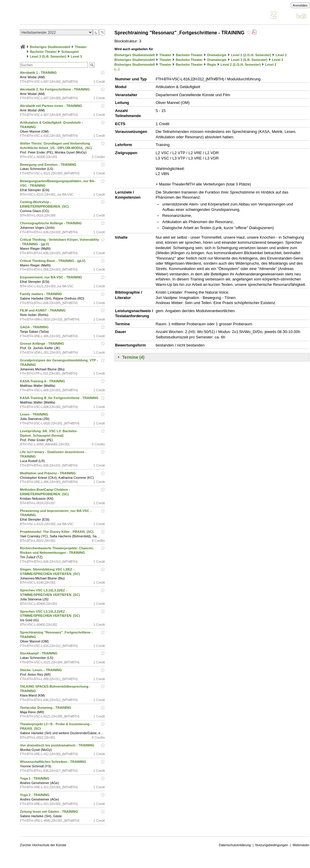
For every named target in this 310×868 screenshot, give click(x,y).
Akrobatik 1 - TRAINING (39, 73)
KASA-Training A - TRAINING (43, 381)
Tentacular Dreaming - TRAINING (46, 708)
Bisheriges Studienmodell (50, 47)
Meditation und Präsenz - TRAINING (48, 473)
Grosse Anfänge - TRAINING (43, 343)
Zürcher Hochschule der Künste (43, 845)
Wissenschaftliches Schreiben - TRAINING (54, 762)
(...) (117, 69)
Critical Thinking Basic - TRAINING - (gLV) (53, 261)
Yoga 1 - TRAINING (35, 778)
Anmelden (300, 5)
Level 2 (281, 55)
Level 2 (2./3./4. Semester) (251, 55)
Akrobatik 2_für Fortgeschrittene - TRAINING (55, 89)
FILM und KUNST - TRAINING (43, 310)
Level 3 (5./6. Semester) (48, 56)
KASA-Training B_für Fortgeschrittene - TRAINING (60, 398)
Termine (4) (133, 357)
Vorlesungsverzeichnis (64, 16)
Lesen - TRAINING (35, 414)
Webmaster (301, 845)
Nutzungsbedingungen (272, 845)
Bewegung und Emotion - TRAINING (49, 165)
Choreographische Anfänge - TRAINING (51, 223)
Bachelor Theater (43, 52)
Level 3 (76, 56)
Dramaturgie (217, 55)
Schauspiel (70, 52)
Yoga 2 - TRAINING (35, 795)
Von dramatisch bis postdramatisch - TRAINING (58, 745)
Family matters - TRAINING (42, 294)
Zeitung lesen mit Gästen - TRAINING (49, 812)
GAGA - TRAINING (35, 327)
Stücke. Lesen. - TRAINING (41, 670)
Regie (212, 65)
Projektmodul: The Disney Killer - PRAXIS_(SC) (57, 532)
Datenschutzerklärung (235, 845)
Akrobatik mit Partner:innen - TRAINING (52, 106)
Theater (81, 47)
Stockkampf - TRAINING (39, 653)
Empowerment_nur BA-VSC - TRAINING (52, 277)
